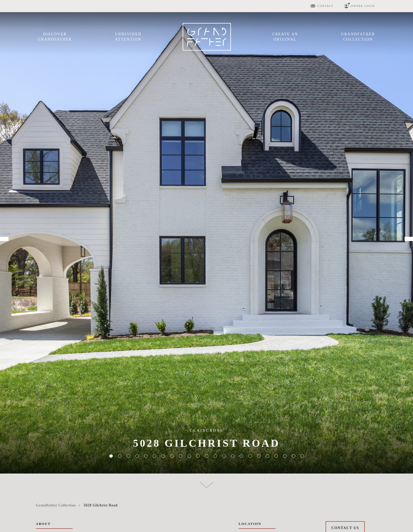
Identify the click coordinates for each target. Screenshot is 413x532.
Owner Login (363, 6)
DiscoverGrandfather (55, 37)
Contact (325, 6)
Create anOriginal (285, 37)
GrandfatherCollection (358, 37)
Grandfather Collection (56, 505)
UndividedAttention (128, 37)
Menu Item (207, 37)
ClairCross (206, 430)
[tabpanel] (206, 237)
